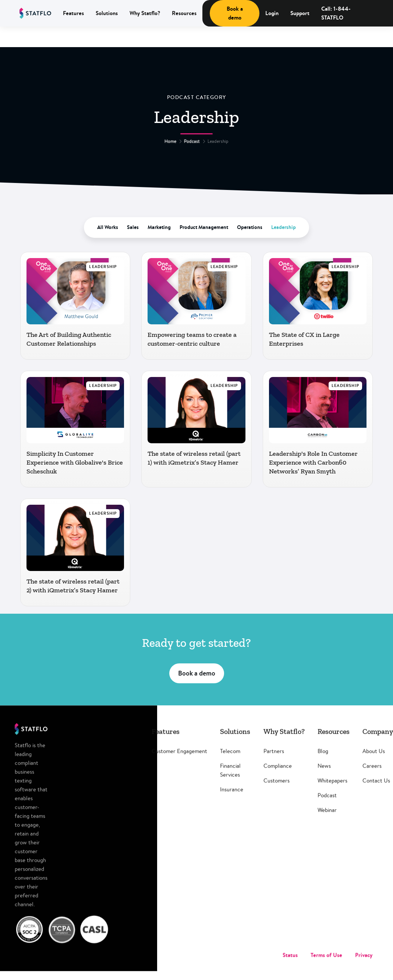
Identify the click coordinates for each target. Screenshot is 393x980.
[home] (35, 13)
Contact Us (376, 789)
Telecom (230, 760)
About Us (374, 760)
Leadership (284, 227)
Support (300, 13)
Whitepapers (332, 789)
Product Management (204, 227)
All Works (108, 227)
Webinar (327, 819)
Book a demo (235, 13)
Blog (323, 760)
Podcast (192, 141)
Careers (372, 774)
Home (170, 141)
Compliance (278, 774)
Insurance (232, 798)
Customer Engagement (179, 760)
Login (272, 13)
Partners (274, 760)
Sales (133, 227)
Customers (277, 789)
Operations (250, 227)
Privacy (364, 964)
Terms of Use (326, 964)
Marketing (159, 227)
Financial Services (230, 779)
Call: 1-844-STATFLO (336, 13)
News (324, 774)
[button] (73, 13)
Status (290, 964)
